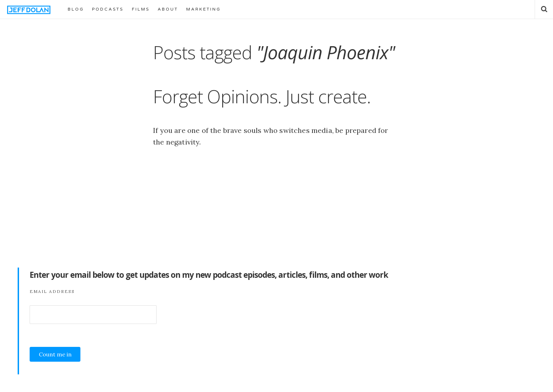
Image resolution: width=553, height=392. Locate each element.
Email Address (52, 291)
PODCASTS (108, 9)
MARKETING (203, 9)
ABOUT (168, 9)
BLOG (76, 9)
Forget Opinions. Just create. (262, 96)
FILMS (141, 9)
